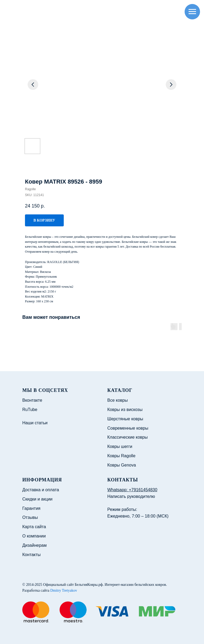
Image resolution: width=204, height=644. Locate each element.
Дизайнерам (34, 545)
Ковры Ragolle (121, 456)
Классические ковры (127, 437)
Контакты (31, 555)
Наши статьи (35, 423)
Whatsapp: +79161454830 (132, 490)
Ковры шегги (120, 446)
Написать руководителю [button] (131, 496)
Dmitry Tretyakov (64, 590)
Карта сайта (34, 527)
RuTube (30, 410)
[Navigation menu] (192, 12)
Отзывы (30, 517)
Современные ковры (128, 428)
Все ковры (118, 400)
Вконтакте (32, 400)
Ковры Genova (122, 465)
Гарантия (31, 508)
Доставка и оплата (41, 490)
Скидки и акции (37, 499)
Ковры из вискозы (125, 410)
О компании (34, 536)
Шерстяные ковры (125, 419)
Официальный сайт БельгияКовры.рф (73, 585)
